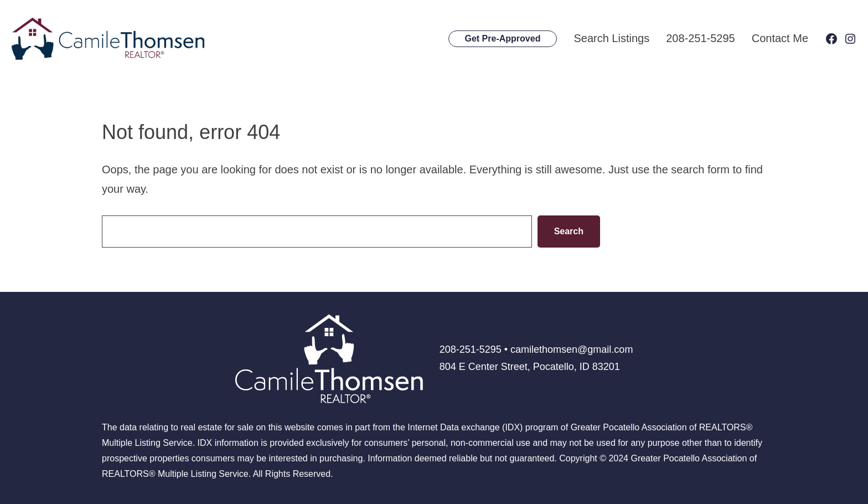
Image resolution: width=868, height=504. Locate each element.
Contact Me (780, 38)
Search (569, 231)
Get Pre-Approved (503, 38)
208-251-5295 (701, 38)
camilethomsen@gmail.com (572, 349)
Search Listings (611, 38)
